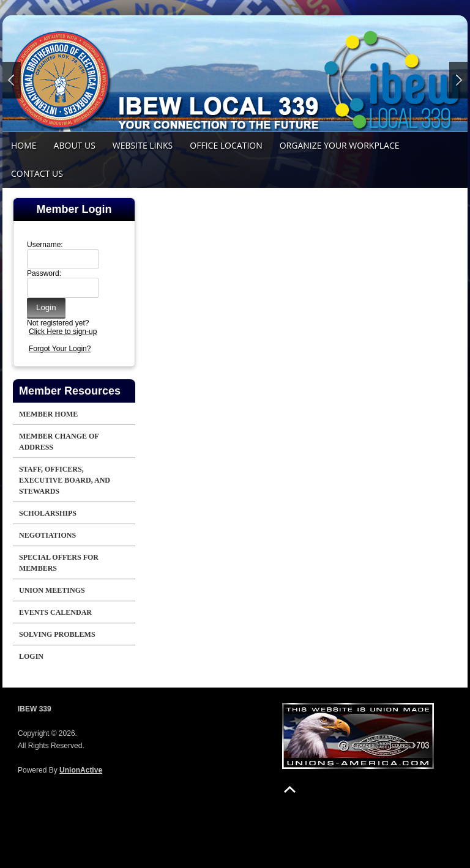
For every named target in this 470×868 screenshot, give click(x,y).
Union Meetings (52, 590)
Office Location (226, 145)
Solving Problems (57, 634)
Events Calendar (55, 612)
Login (31, 656)
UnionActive (81, 770)
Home (24, 145)
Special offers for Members (59, 563)
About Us (75, 145)
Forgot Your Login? (60, 349)
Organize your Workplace (340, 145)
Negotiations (47, 535)
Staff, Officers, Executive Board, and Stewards (65, 480)
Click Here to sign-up (63, 332)
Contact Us (37, 173)
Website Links (143, 145)
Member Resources (70, 391)
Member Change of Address (59, 442)
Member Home (48, 414)
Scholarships (48, 513)
